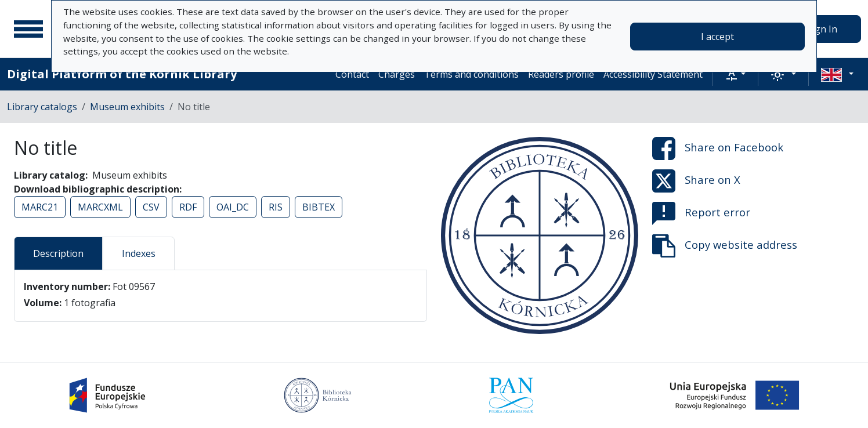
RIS (276, 207)
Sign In (822, 29)
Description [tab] (58, 253)
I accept (717, 37)
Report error (701, 213)
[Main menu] (28, 29)
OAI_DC (233, 207)
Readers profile (561, 74)
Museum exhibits (127, 107)
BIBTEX (319, 207)
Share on (718, 148)
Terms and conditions (471, 74)
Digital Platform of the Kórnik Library (122, 74)
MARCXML (100, 207)
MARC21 (40, 207)
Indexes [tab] (139, 253)
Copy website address (725, 246)
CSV (151, 207)
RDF (188, 207)
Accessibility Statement (653, 74)
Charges (397, 74)
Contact (352, 74)
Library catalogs (42, 107)
